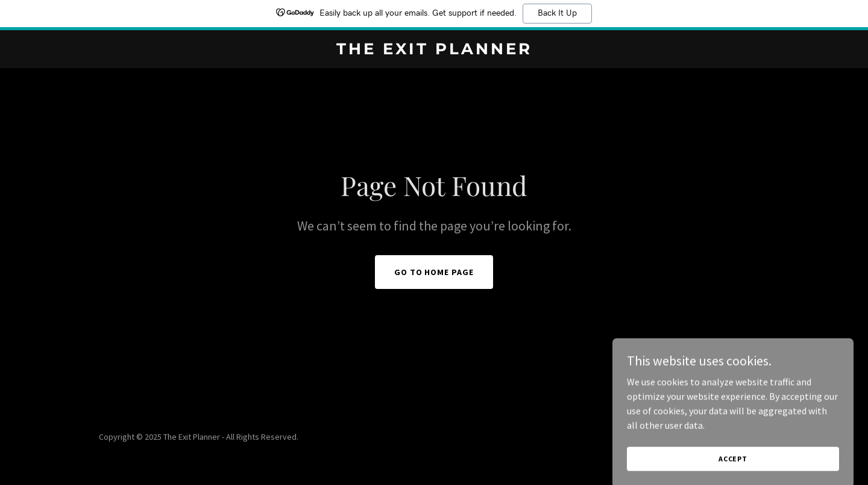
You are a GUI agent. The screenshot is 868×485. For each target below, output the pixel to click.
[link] (434, 51)
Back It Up (557, 13)
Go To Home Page (434, 272)
